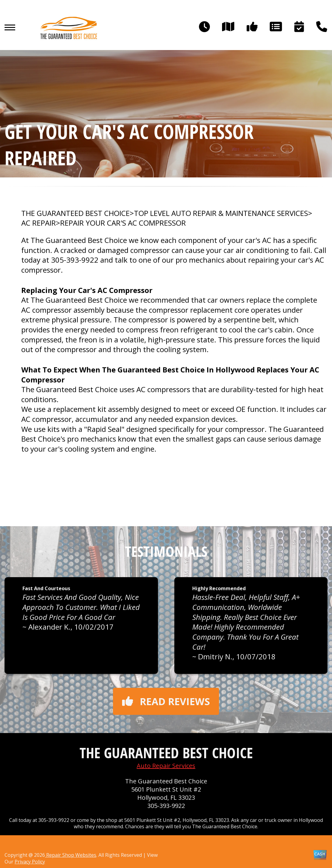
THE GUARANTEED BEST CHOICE (75, 213)
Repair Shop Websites (71, 855)
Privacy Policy (30, 862)
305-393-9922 (75, 260)
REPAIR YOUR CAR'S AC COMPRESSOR (123, 223)
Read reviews (166, 701)
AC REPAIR (39, 223)
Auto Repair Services (166, 766)
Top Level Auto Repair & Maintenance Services (221, 213)
